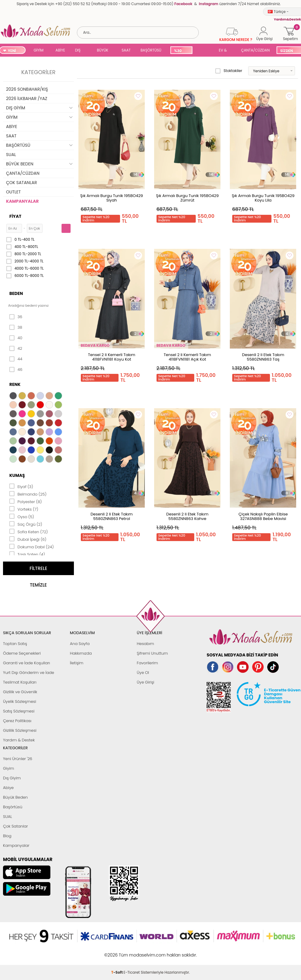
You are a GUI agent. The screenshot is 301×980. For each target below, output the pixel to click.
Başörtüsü (13, 807)
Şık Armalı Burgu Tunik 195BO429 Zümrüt (187, 198)
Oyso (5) (22, 516)
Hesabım (146, 644)
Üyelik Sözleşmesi (20, 701)
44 (16, 359)
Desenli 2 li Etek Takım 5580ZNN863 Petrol (112, 516)
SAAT (126, 50)
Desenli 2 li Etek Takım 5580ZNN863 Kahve (187, 516)
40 (16, 338)
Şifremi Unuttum (152, 653)
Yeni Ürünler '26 (18, 759)
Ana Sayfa (80, 644)
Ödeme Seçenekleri (22, 653)
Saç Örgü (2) (26, 524)
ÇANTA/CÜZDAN (255, 50)
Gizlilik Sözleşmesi (20, 730)
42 (16, 349)
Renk (15, 384)
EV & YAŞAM (225, 51)
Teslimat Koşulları (20, 682)
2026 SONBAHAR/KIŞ (27, 89)
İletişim (77, 663)
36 (16, 317)
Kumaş (17, 475)
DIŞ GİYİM (80, 51)
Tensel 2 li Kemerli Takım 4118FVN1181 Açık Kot (187, 357)
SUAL (204, 51)
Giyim (9, 768)
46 (16, 370)
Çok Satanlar (15, 826)
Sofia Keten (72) (29, 531)
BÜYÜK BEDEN (103, 51)
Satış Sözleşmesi (19, 711)
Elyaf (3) (21, 486)
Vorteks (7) (24, 509)
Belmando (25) (28, 494)
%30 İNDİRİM (181, 51)
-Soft (117, 952)
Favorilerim (147, 663)
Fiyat (15, 216)
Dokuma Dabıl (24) (32, 546)
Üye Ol (143, 673)
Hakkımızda (81, 653)
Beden (16, 293)
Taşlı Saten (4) (27, 554)
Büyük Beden (15, 797)
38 (16, 327)
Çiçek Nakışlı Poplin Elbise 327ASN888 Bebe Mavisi (263, 516)
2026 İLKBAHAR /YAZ (27, 99)
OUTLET (13, 192)
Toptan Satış (15, 644)
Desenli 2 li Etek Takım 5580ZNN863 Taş (263, 357)
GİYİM (38, 50)
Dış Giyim (12, 778)
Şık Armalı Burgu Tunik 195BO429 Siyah (112, 198)
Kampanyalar (16, 845)
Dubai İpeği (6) (28, 539)
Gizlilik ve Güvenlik (20, 692)
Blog (7, 836)
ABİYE (60, 50)
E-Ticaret (132, 952)
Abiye (8, 788)
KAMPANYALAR (22, 201)
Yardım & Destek (19, 740)
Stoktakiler (229, 71)
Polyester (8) (25, 501)
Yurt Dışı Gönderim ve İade (29, 673)
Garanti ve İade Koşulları (27, 663)
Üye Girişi (146, 682)
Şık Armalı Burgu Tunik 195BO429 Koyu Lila (263, 198)
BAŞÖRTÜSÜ (151, 50)
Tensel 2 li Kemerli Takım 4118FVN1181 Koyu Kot (112, 357)
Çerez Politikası (17, 721)
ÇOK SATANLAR (21, 183)
